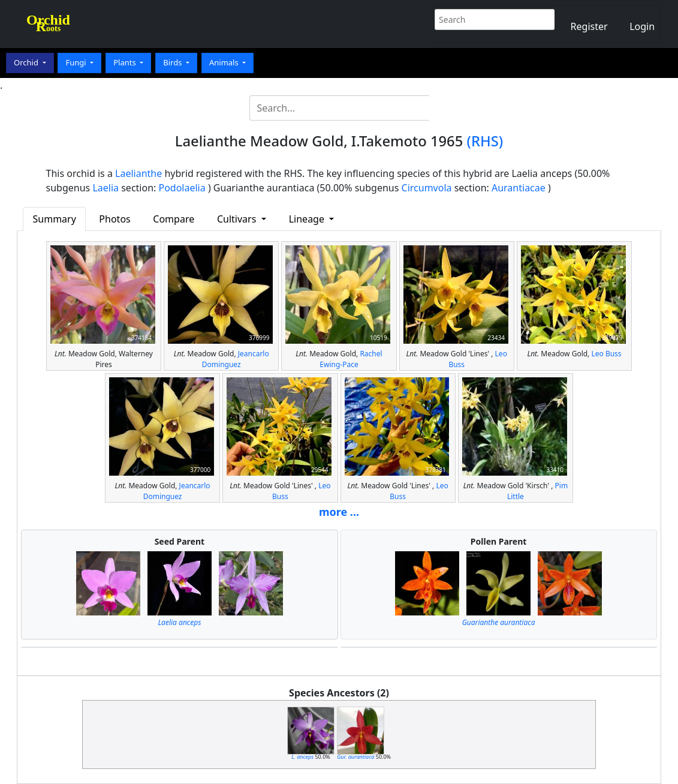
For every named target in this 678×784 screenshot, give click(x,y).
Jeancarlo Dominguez (236, 359)
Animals (225, 62)
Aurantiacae (519, 188)
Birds (174, 62)
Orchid (27, 62)
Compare (174, 219)
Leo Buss (606, 354)
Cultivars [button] (238, 219)
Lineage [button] (308, 219)
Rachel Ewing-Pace (351, 359)
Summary (55, 219)
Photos (114, 219)
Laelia (106, 188)
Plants (126, 62)
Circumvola (427, 188)
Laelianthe (138, 173)
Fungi (77, 62)
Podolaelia (182, 188)
